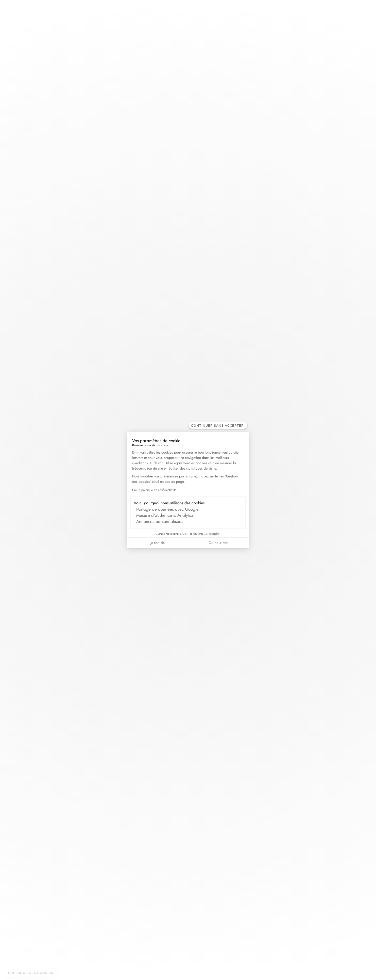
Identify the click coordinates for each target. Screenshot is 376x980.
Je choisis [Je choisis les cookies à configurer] (158, 543)
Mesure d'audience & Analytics (165, 515)
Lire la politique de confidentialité (154, 490)
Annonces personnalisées (160, 521)
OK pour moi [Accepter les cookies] (218, 543)
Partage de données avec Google (167, 509)
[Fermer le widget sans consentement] (218, 426)
